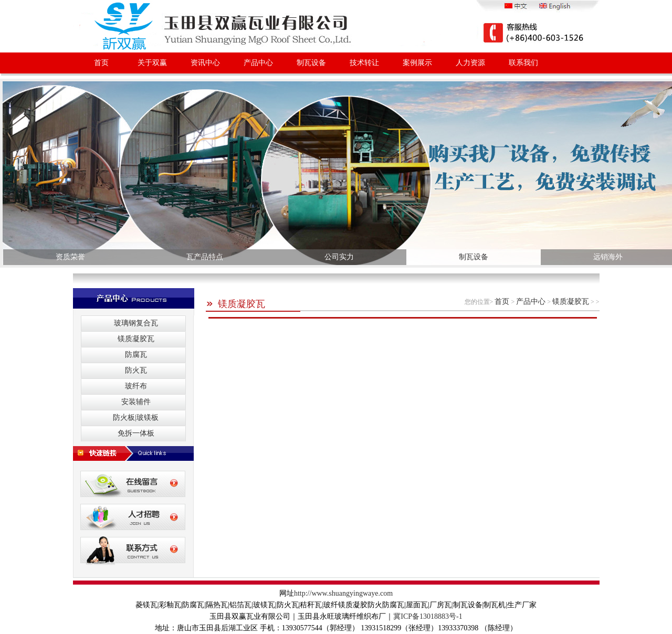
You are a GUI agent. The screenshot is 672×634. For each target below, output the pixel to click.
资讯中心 (205, 63)
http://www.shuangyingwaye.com (343, 593)
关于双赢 (152, 63)
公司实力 (339, 257)
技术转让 (364, 63)
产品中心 (258, 63)
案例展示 (417, 63)
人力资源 (470, 63)
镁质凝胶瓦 (235, 304)
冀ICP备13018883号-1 (428, 616)
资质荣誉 (70, 257)
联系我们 (523, 63)
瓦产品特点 (205, 257)
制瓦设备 (311, 63)
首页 (101, 63)
